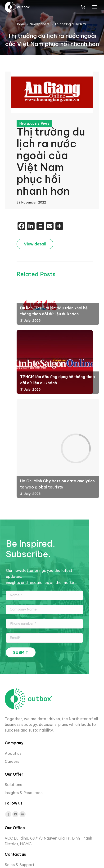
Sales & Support (20, 865)
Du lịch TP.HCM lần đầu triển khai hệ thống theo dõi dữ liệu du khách (54, 311)
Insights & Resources (24, 793)
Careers (12, 761)
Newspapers (29, 123)
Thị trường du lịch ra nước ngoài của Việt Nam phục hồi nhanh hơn (51, 161)
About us (13, 753)
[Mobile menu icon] (95, 7)
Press (45, 123)
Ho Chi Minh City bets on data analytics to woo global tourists (57, 484)
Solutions (13, 785)
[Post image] (55, 362)
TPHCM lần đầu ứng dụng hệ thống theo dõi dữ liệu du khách (58, 380)
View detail (35, 244)
